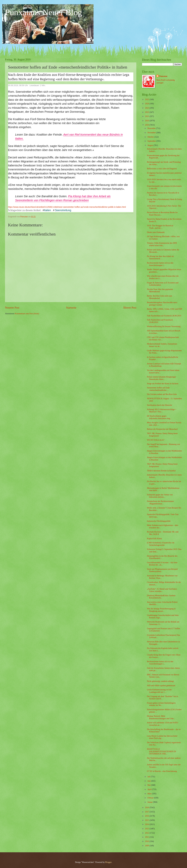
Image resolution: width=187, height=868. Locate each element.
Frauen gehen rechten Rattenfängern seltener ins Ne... (161, 704)
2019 (147, 125)
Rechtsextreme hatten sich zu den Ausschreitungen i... (160, 264)
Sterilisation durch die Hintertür (159, 405)
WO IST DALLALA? (156, 440)
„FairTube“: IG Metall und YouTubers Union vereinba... (162, 590)
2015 (147, 820)
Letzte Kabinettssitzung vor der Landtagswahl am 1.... (159, 691)
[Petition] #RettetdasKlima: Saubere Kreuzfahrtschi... (161, 597)
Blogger (108, 862)
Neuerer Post (12, 308)
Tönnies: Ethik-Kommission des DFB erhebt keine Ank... (162, 244)
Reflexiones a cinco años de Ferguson (162, 169)
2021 (147, 116)
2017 (147, 812)
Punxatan (163, 76)
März (150, 794)
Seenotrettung (63, 210)
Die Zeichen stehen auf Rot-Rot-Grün (162, 394)
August (151, 145)
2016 (147, 816)
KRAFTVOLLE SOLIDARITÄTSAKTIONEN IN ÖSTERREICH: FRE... (161, 751)
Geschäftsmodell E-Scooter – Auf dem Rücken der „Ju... (162, 564)
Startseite (71, 308)
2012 (147, 833)
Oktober (151, 137)
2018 (147, 808)
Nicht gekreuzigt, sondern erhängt (160, 681)
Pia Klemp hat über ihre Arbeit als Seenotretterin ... (160, 258)
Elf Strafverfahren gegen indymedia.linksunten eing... (159, 417)
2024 (147, 104)
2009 (147, 846)
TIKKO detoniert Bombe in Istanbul (161, 471)
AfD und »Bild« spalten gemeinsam (161, 686)
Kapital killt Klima (154, 539)
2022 (147, 112)
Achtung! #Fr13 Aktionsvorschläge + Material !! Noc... (162, 411)
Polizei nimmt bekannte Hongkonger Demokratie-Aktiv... (161, 378)
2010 (147, 841)
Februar (151, 798)
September (152, 141)
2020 (147, 121)
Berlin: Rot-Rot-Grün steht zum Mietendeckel (159, 297)
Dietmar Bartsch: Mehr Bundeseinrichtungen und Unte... (161, 717)
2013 (147, 829)
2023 (147, 108)
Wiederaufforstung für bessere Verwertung (164, 326)
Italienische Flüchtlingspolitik (159, 521)
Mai (149, 785)
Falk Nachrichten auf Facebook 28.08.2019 (164, 316)
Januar (150, 802)
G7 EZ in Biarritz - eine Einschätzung (162, 771)
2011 (147, 837)
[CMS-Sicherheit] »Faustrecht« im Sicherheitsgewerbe (161, 544)
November (152, 133)
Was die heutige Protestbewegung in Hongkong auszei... (161, 610)
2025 (147, 99)
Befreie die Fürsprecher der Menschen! (162, 429)
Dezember (152, 128)
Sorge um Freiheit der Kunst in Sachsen (163, 384)
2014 (147, 824)
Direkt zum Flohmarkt (156, 232)
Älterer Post (130, 308)
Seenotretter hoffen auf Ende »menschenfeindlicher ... (158, 389)
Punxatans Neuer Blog (44, 12)
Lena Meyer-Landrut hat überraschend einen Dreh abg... (162, 737)
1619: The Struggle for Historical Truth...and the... (160, 227)
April (150, 789)
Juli (149, 777)
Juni (149, 781)
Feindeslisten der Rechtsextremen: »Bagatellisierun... (160, 502)
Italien (48, 210)
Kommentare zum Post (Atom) (27, 314)
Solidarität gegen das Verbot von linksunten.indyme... (160, 496)
